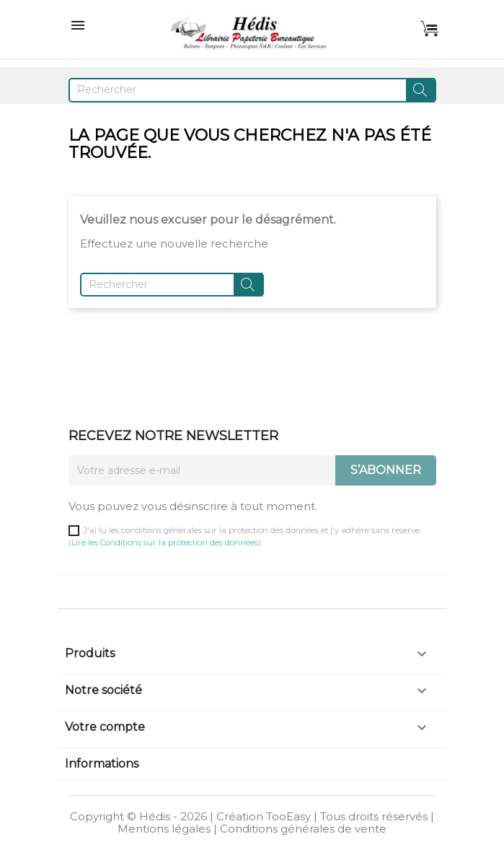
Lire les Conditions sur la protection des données (165, 543)
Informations (102, 764)
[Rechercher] (252, 90)
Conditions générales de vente (303, 829)
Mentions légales (164, 829)
